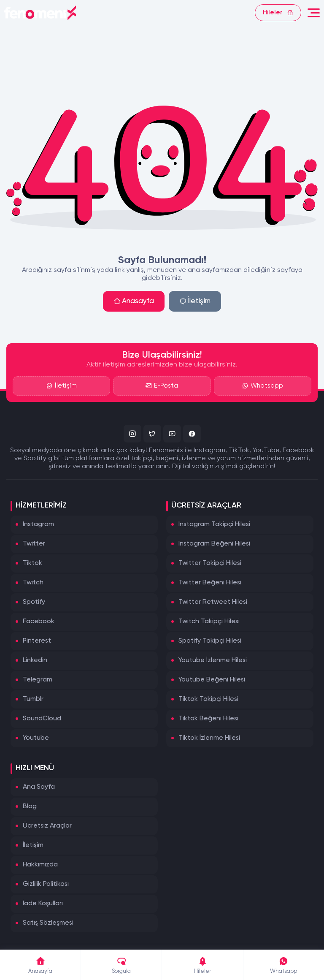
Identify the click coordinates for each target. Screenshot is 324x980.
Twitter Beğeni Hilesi (210, 583)
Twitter (34, 544)
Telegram (38, 680)
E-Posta (162, 386)
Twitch (33, 583)
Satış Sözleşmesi (48, 923)
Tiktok (32, 563)
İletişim (195, 301)
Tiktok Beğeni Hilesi (208, 719)
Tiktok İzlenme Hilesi (209, 738)
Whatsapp (263, 386)
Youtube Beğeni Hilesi (212, 680)
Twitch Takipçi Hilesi (209, 622)
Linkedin (35, 660)
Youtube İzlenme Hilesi (213, 660)
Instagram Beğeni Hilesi (214, 544)
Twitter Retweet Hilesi (213, 602)
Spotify (34, 602)
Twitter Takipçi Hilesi (210, 563)
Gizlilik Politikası (46, 884)
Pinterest (37, 641)
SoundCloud (42, 719)
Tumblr (33, 699)
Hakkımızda (40, 865)
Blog (30, 806)
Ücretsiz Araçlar (47, 826)
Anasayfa (134, 301)
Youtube (36, 738)
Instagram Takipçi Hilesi (214, 524)
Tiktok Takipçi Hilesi (208, 699)
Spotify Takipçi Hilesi (210, 641)
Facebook (39, 622)
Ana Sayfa (39, 787)
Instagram (38, 524)
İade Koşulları (43, 904)
